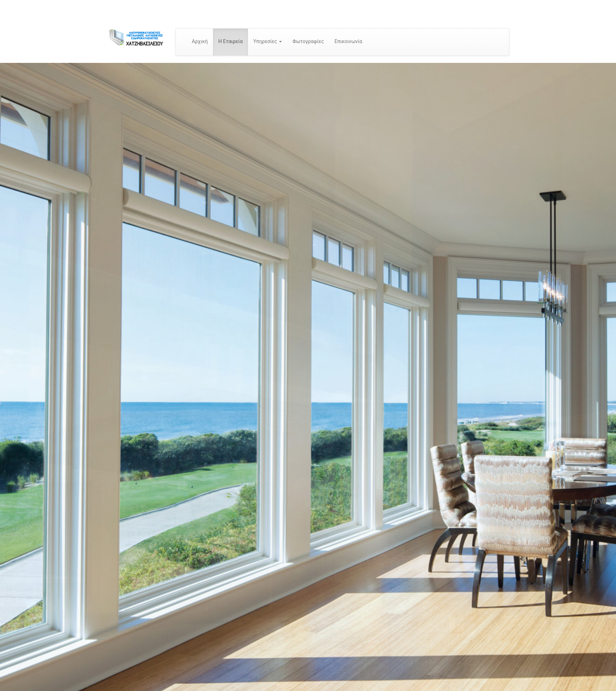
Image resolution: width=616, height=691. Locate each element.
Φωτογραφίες (308, 41)
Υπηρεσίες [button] (268, 41)
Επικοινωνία (348, 41)
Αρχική (200, 41)
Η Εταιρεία (230, 41)
